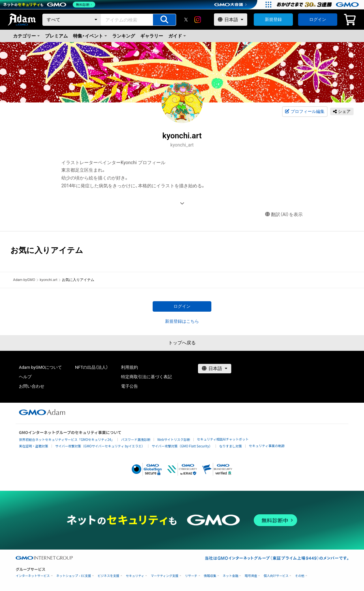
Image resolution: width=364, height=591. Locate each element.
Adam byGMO (24, 280)
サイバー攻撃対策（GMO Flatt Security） (182, 446)
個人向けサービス (276, 576)
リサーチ (191, 576)
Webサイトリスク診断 (174, 439)
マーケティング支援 (165, 576)
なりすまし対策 (231, 446)
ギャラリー (152, 36)
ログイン (318, 19)
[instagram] (198, 20)
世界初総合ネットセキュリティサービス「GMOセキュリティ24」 (67, 439)
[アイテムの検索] (164, 20)
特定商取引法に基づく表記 (146, 377)
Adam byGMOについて (40, 367)
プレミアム (56, 36)
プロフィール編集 (305, 112)
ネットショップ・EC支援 (74, 576)
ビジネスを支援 (108, 576)
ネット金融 (231, 576)
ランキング (124, 36)
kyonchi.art (49, 280)
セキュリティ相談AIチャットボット (223, 439)
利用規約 (129, 367)
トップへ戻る (182, 343)
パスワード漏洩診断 (136, 439)
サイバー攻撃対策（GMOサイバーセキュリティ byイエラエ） (100, 446)
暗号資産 (251, 576)
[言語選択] (231, 20)
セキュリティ (135, 576)
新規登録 (273, 19)
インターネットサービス (33, 576)
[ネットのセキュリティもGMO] (50, 5)
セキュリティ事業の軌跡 (267, 446)
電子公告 (129, 386)
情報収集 (210, 576)
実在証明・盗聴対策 (34, 446)
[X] (186, 20)
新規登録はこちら (182, 321)
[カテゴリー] (72, 20)
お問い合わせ (32, 386)
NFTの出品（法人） (91, 367)
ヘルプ (25, 377)
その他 (300, 576)
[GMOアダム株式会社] (42, 412)
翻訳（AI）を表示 (284, 215)
